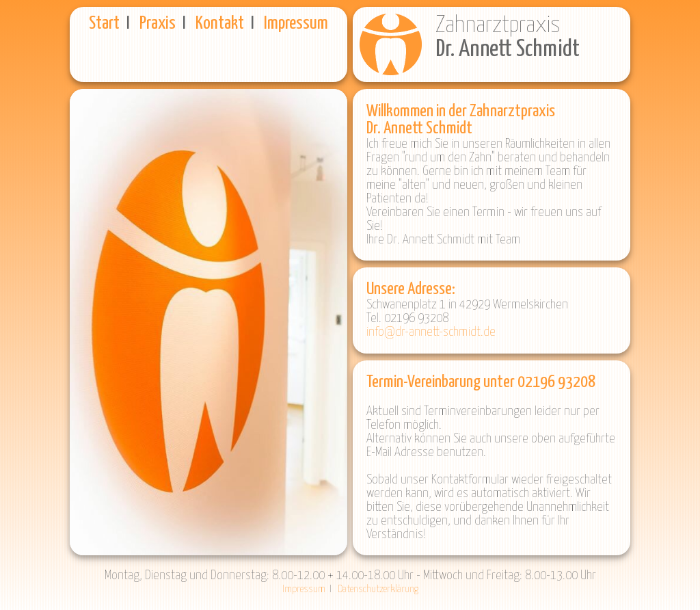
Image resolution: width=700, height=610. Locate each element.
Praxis (158, 24)
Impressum (296, 24)
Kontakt (220, 24)
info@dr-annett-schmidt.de (431, 332)
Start (104, 24)
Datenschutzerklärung (378, 589)
